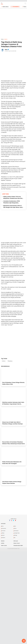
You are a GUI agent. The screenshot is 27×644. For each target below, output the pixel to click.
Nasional (3, 535)
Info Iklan (16, 541)
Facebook (10, 521)
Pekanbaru (16, 7)
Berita (2, 526)
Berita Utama (6, 7)
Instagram (12, 521)
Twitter (14, 521)
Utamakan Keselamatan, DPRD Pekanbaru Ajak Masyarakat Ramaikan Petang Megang (12, 202)
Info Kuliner (3, 531)
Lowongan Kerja (17, 533)
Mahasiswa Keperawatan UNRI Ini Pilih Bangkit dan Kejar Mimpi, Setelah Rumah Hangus (13, 207)
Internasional (16, 531)
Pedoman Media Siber (18, 546)
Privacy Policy (17, 543)
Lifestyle (3, 533)
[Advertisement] (13, 24)
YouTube (15, 521)
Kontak (3, 543)
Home (2, 39)
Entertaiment (4, 528)
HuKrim (4, 361)
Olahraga (15, 535)
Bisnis (15, 526)
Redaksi (3, 541)
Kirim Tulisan (4, 546)
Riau (15, 538)
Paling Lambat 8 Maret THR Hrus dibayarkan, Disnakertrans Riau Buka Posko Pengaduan (13, 198)
